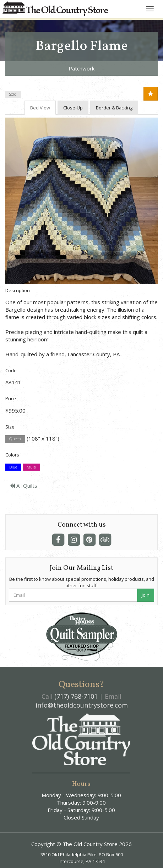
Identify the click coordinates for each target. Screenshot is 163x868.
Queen (15, 439)
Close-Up (73, 108)
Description (18, 290)
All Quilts (24, 486)
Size (10, 427)
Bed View (40, 108)
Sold (13, 94)
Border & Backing (114, 108)
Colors (12, 455)
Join (146, 595)
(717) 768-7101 (76, 696)
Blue (13, 467)
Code (11, 370)
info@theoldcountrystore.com (82, 705)
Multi (31, 467)
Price (11, 398)
